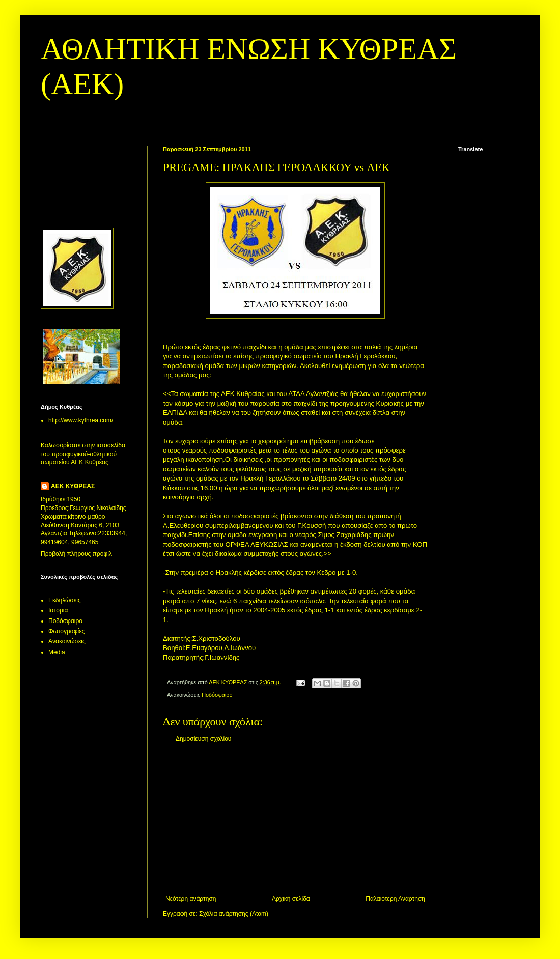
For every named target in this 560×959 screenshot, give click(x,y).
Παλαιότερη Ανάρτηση (395, 899)
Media (57, 652)
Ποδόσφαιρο (217, 695)
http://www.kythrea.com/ (81, 420)
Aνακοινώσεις (67, 641)
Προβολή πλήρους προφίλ (76, 554)
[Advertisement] (295, 819)
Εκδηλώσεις (65, 600)
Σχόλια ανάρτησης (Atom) (234, 914)
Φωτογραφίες (66, 631)
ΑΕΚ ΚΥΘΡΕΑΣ (73, 486)
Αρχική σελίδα (291, 899)
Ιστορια (58, 610)
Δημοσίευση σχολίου (203, 739)
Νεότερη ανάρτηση (191, 899)
